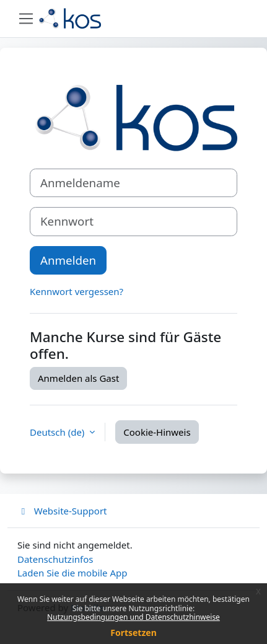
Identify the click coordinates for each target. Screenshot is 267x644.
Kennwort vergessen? (77, 291)
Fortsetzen (133, 633)
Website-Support (62, 511)
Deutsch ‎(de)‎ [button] (58, 432)
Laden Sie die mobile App (72, 573)
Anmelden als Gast (78, 378)
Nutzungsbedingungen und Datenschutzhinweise (133, 617)
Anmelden (68, 260)
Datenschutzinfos (55, 559)
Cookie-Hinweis (157, 432)
